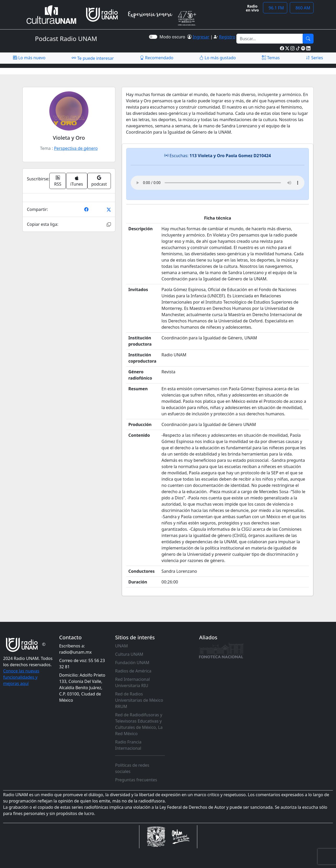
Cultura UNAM (129, 654)
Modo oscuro (173, 37)
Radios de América (133, 671)
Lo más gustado (218, 58)
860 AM (302, 8)
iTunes (77, 181)
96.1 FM (275, 8)
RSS (58, 181)
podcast (99, 181)
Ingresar (201, 37)
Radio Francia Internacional (128, 745)
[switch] (153, 37)
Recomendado (157, 58)
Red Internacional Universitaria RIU (132, 682)
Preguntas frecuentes (136, 780)
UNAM (121, 646)
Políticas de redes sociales (132, 768)
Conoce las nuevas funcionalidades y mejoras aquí (21, 677)
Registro (227, 37)
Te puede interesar (93, 58)
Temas (271, 58)
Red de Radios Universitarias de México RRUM (139, 700)
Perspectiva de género (76, 148)
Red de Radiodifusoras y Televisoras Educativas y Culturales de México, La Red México (139, 724)
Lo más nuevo (29, 58)
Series (314, 58)
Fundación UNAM (132, 663)
